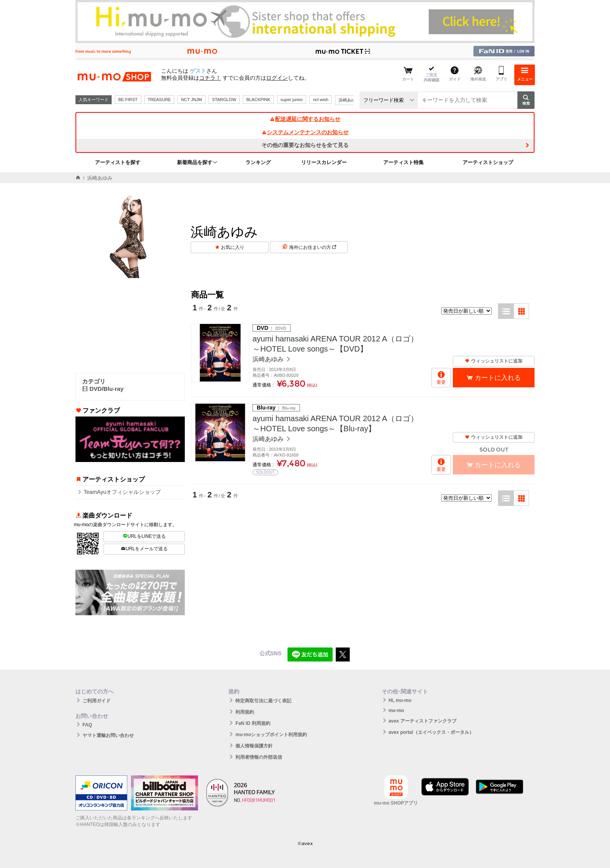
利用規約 (245, 712)
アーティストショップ (488, 162)
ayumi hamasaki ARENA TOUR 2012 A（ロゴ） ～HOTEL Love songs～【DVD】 (335, 344)
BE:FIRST (128, 100)
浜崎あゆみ (349, 100)
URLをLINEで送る (144, 536)
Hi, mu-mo (400, 700)
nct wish (321, 100)
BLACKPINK (258, 100)
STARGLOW (224, 100)
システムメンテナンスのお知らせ (305, 132)
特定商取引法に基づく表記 (263, 701)
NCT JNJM (191, 100)
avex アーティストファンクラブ (422, 721)
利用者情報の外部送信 (259, 757)
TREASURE (160, 100)
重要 (441, 382)
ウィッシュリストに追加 (494, 361)
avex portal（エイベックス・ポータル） (431, 732)
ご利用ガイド (96, 701)
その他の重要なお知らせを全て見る (305, 145)
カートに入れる (498, 378)
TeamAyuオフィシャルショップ (122, 492)
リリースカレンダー (324, 162)
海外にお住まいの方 (313, 247)
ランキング (258, 162)
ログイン (277, 78)
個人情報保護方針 (254, 746)
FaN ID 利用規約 (253, 723)
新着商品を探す (195, 162)
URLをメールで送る (144, 549)
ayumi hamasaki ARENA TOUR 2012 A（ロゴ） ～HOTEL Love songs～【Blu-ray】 (335, 423)
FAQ (87, 725)
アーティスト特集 (403, 162)
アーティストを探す (118, 162)
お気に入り (233, 247)
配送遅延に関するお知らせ (305, 119)
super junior (292, 100)
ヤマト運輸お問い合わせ (108, 735)
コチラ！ (210, 78)
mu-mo (396, 710)
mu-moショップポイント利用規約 (271, 735)
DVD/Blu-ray (103, 389)
